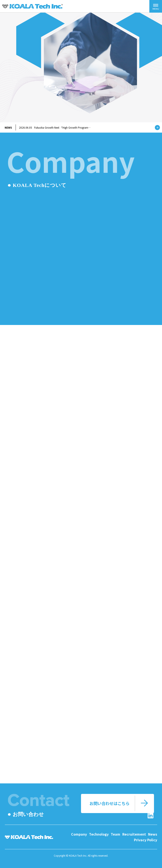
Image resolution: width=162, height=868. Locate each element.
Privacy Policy (146, 840)
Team (115, 834)
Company (79, 834)
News (153, 834)
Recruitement (134, 834)
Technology (99, 834)
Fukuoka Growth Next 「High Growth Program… (55, 127)
